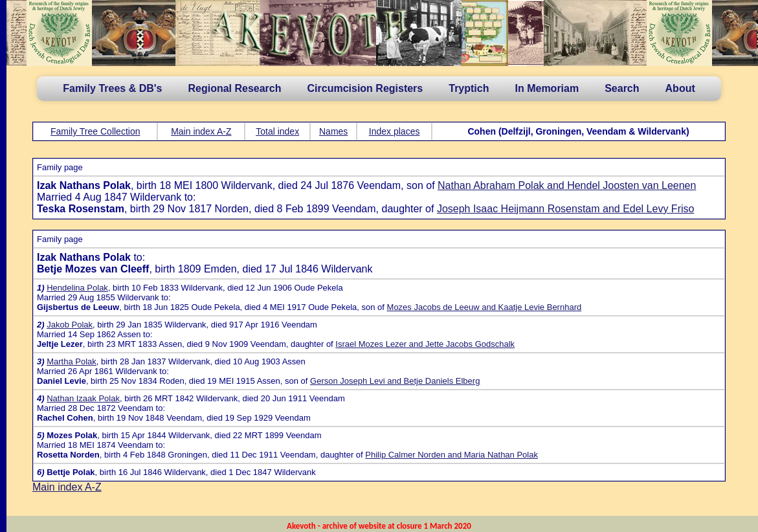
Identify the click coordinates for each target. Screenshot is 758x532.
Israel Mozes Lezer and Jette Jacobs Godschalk (425, 344)
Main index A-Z (201, 131)
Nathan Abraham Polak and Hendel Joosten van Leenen (567, 185)
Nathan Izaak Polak (83, 398)
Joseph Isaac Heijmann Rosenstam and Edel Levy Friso (566, 209)
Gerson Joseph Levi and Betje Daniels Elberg (395, 381)
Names (333, 131)
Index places (395, 131)
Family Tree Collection (95, 131)
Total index (277, 131)
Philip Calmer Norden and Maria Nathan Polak (451, 455)
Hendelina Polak (77, 288)
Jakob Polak (70, 325)
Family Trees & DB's (112, 88)
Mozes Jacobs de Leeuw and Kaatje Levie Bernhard (485, 307)
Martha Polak (72, 361)
